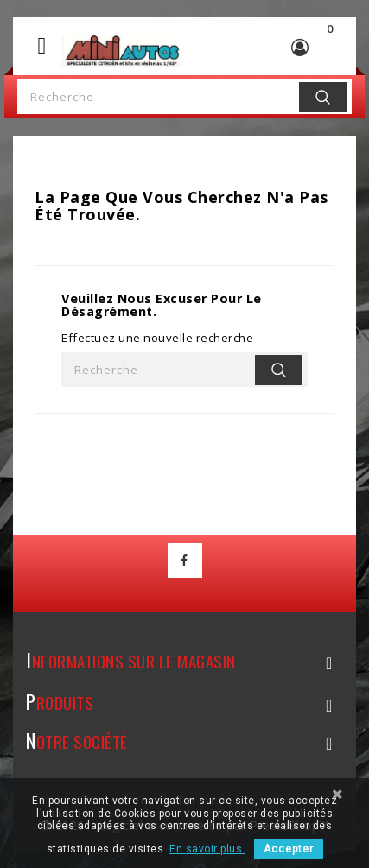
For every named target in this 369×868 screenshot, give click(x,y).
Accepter (289, 849)
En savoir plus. (207, 849)
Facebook (185, 561)
